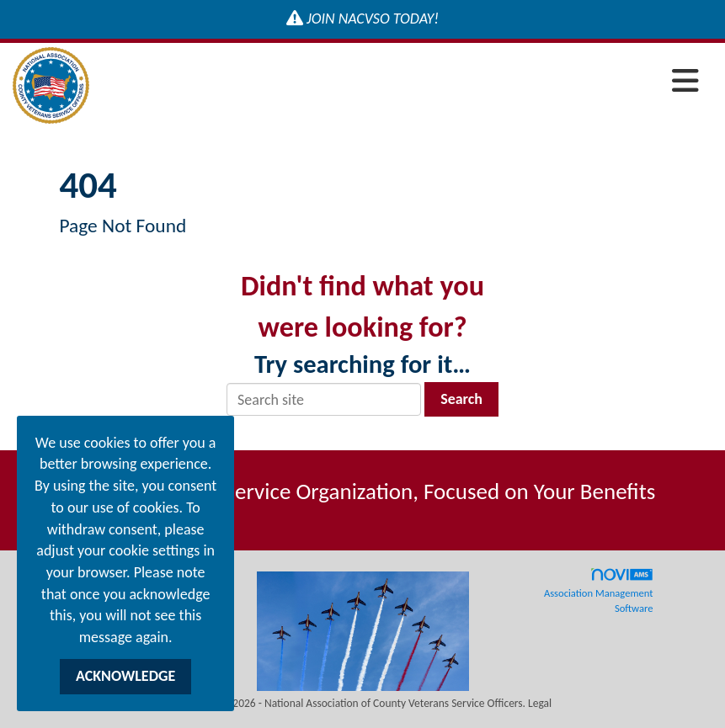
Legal (540, 703)
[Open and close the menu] (399, 82)
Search (461, 399)
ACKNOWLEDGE (125, 676)
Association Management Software (599, 591)
